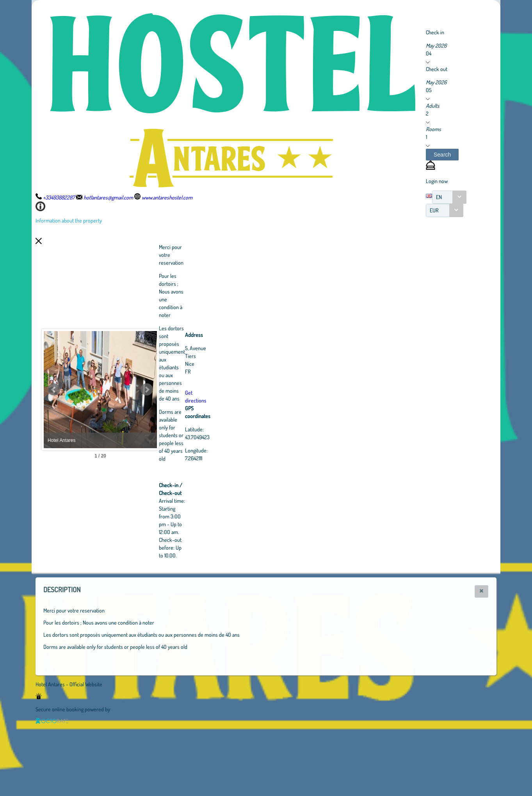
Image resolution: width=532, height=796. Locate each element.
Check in (435, 32)
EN (439, 197)
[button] (442, 155)
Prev (54, 390)
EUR (434, 210)
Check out (437, 69)
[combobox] (449, 197)
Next (190, 390)
